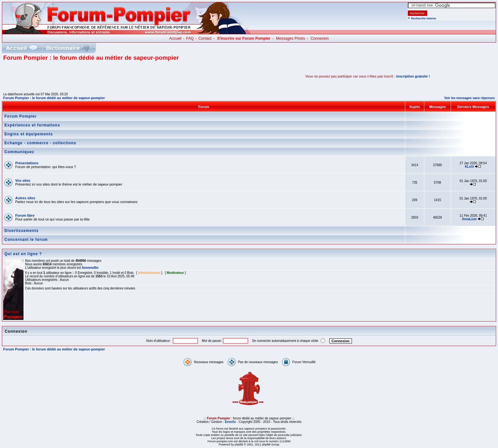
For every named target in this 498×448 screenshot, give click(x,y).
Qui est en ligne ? (23, 254)
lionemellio (90, 268)
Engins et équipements (29, 134)
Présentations (27, 163)
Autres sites (25, 198)
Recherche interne (424, 18)
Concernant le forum (26, 240)
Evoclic (230, 422)
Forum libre (25, 215)
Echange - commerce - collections (40, 143)
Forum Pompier (21, 116)
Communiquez (19, 152)
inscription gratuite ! (413, 76)
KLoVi (470, 167)
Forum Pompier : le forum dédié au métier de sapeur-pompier (54, 98)
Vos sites (23, 180)
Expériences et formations (32, 125)
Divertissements (22, 231)
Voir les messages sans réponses (470, 98)
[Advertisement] (77, 76)
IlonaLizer (470, 219)
